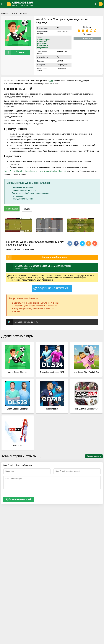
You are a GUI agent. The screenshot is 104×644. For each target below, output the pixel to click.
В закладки (87, 38)
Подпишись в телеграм (50, 288)
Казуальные (43, 48)
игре (51, 81)
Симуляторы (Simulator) (43, 43)
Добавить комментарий (19, 499)
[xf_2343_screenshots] (18, 225)
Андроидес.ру (7, 13)
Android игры (21, 13)
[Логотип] (48, 4)
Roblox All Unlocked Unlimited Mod (28, 171)
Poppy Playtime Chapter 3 (55, 171)
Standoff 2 (8, 171)
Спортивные (43, 46)
